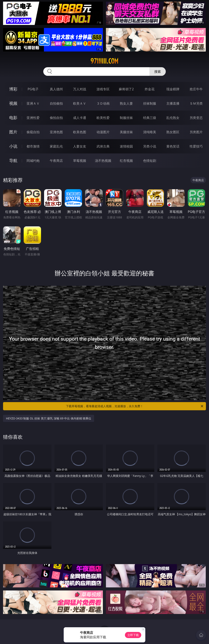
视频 (13, 103)
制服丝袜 (126, 118)
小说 (13, 146)
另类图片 (196, 132)
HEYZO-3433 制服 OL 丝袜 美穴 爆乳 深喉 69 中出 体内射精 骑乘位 (49, 418)
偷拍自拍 (56, 118)
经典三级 (150, 118)
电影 (13, 118)
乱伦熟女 (173, 118)
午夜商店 (56, 161)
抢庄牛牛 (196, 89)
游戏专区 (103, 89)
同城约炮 (33, 161)
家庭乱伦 (56, 146)
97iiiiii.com (104, 61)
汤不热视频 (103, 161)
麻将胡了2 (126, 89)
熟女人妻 (126, 103)
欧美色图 (80, 132)
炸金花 (150, 89)
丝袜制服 (150, 103)
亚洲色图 (56, 132)
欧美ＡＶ (80, 103)
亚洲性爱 (33, 118)
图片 (13, 132)
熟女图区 (173, 132)
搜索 (158, 72)
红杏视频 (126, 161)
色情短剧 (150, 161)
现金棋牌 (173, 89)
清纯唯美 (150, 132)
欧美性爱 (103, 118)
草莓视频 (80, 161)
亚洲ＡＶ (33, 103)
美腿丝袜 (126, 132)
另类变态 (196, 118)
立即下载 (133, 635)
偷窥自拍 (33, 132)
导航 (13, 160)
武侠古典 (103, 146)
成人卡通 (80, 118)
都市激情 (33, 146)
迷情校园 (126, 146)
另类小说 (150, 146)
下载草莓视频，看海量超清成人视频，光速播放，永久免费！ (135, 406)
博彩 (13, 89)
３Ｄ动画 (103, 103)
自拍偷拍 (56, 103)
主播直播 (173, 103)
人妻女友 (80, 146)
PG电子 (33, 89)
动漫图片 (103, 132)
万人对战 (80, 89)
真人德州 (56, 89)
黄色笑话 (173, 146)
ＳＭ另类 (196, 103)
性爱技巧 (196, 146)
